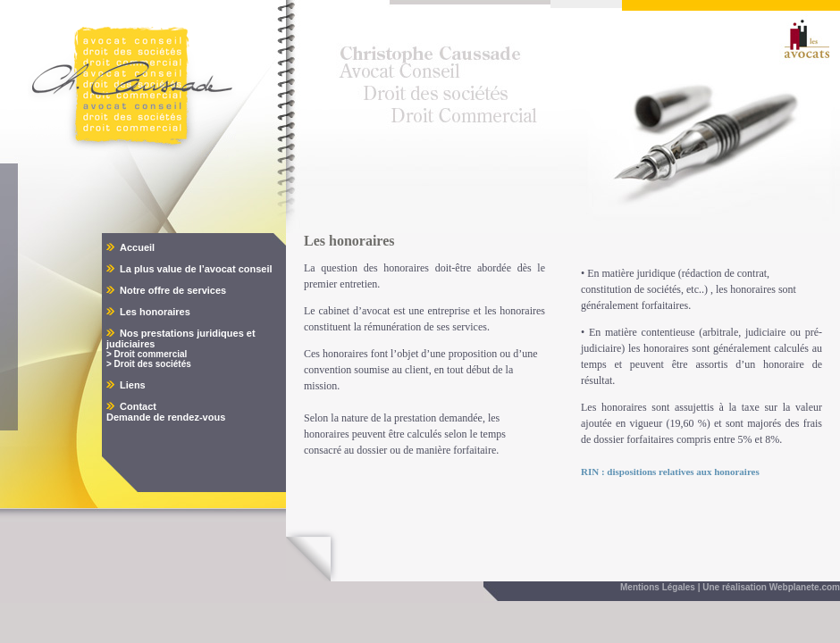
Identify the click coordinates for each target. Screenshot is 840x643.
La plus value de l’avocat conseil (196, 269)
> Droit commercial (147, 354)
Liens (133, 385)
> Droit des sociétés (149, 364)
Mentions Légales (658, 587)
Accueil (137, 247)
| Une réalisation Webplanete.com (769, 587)
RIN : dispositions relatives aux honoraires (670, 472)
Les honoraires (155, 312)
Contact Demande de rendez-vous (166, 412)
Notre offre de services (173, 290)
